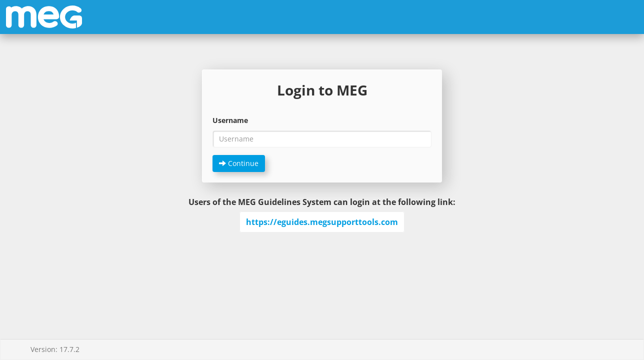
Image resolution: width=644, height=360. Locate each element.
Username (230, 120)
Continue (239, 163)
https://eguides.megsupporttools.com (322, 222)
